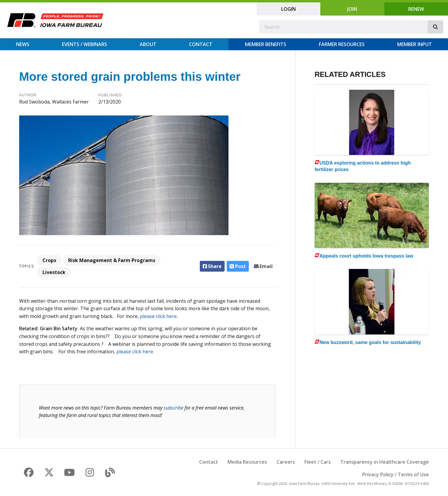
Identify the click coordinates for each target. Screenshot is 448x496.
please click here (158, 316)
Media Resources (247, 462)
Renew (416, 9)
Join (352, 9)
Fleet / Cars (318, 462)
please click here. (135, 352)
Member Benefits (266, 44)
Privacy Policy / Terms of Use (396, 474)
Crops (49, 260)
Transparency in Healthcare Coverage (385, 462)
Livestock (54, 272)
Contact (201, 44)
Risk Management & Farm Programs (112, 260)
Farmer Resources (342, 44)
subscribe (173, 408)
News (23, 44)
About (148, 44)
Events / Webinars (84, 44)
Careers (286, 462)
